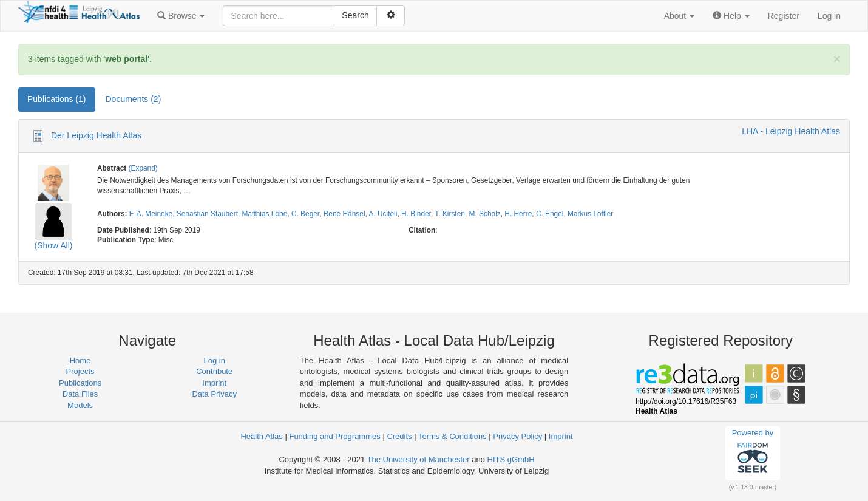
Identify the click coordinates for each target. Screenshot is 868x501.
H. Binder (416, 214)
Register (784, 16)
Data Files (80, 394)
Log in (829, 16)
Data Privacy (214, 394)
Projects (80, 371)
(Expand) (143, 168)
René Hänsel (344, 214)
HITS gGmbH (511, 459)
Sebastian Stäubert (207, 214)
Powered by (753, 453)
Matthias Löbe (265, 214)
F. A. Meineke (151, 214)
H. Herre (518, 214)
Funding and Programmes (334, 436)
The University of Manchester (419, 459)
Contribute (214, 371)
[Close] (837, 59)
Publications (80, 383)
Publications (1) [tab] (57, 99)
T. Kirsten (450, 214)
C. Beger (305, 214)
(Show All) (53, 245)
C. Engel (550, 214)
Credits (399, 436)
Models (80, 405)
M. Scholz (485, 214)
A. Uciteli (383, 214)
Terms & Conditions (453, 436)
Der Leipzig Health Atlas (96, 135)
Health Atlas (261, 436)
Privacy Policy (517, 436)
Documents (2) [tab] (134, 99)
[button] (181, 16)
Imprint (214, 383)
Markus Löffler (590, 214)
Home (80, 360)
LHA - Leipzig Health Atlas (791, 131)
